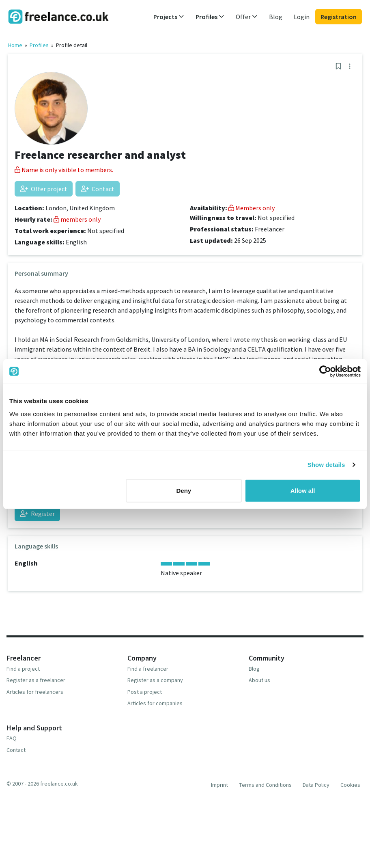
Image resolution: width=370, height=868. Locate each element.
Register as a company (155, 680)
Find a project (23, 669)
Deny (184, 490)
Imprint (219, 785)
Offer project (44, 189)
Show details (326, 465)
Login (302, 17)
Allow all (303, 490)
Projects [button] (169, 17)
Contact (98, 189)
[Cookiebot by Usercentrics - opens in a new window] (325, 371)
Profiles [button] (210, 17)
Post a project (145, 692)
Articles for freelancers (35, 692)
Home (15, 45)
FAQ (12, 738)
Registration (339, 17)
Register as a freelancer (36, 680)
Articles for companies (155, 703)
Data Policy (316, 785)
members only (77, 219)
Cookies (350, 785)
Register (37, 514)
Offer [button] (247, 17)
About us (259, 680)
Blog (276, 17)
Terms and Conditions (265, 785)
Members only (252, 208)
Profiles (39, 45)
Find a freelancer (148, 669)
